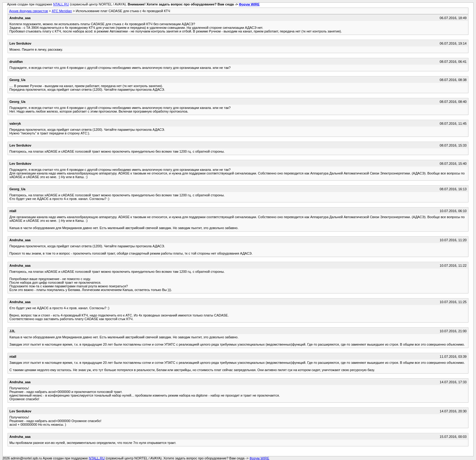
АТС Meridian (62, 11)
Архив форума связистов (29, 11)
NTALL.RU (61, 4)
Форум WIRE (249, 4)
